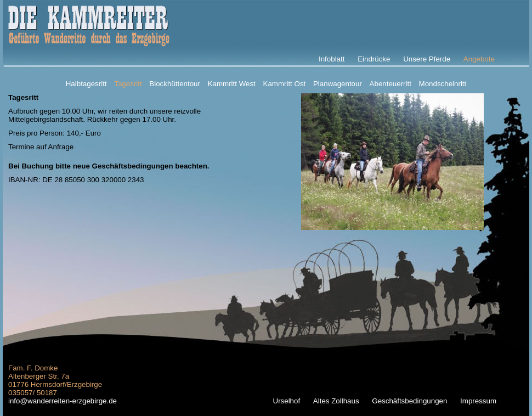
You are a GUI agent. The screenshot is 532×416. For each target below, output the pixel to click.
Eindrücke (374, 59)
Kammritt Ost (285, 84)
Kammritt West (232, 84)
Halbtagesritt (86, 84)
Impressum (478, 401)
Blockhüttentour (175, 84)
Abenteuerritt (390, 84)
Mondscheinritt (443, 84)
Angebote (479, 59)
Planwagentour (338, 84)
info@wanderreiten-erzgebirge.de (63, 401)
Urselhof (287, 401)
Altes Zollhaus (336, 401)
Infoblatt (332, 59)
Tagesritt (128, 84)
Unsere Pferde (427, 59)
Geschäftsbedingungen (409, 401)
